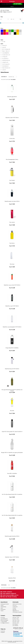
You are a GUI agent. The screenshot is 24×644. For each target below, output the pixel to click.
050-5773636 (6, 10)
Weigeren (12, 6)
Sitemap (14, 609)
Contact (14, 608)
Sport (2, 608)
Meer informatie (9, 4)
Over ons (14, 605)
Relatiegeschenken (5, 604)
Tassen (2, 611)
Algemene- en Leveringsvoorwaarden (17, 611)
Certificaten (15, 607)
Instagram (3, 632)
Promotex (12, 1)
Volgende (13, 80)
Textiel (2, 605)
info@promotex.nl (7, 12)
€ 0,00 (22, 9)
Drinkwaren (3, 609)
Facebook (3, 631)
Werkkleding (3, 607)
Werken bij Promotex (17, 604)
